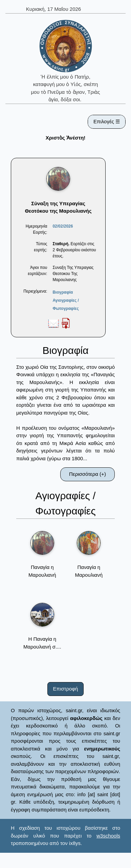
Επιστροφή (66, 689)
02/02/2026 (63, 226)
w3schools (108, 836)
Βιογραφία (63, 292)
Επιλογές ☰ (107, 121)
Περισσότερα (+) (88, 474)
